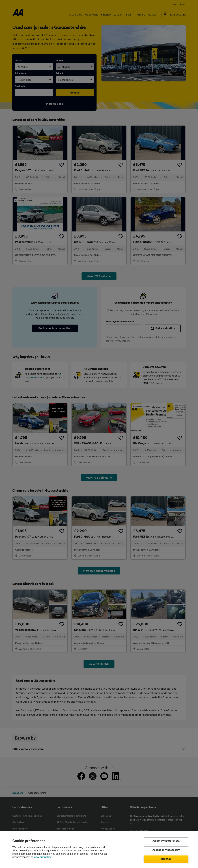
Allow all (166, 859)
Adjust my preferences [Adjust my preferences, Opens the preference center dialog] (166, 841)
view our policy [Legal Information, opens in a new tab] (43, 857)
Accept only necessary (166, 850)
